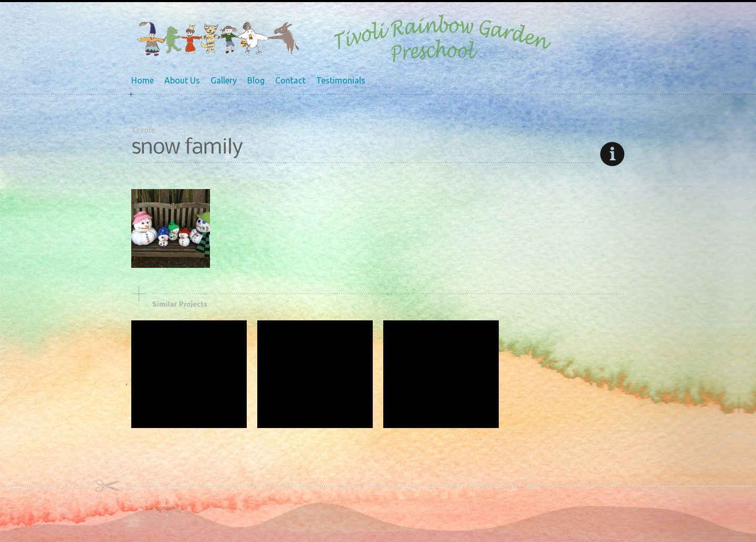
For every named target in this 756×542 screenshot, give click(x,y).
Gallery (224, 80)
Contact (290, 80)
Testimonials (341, 80)
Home (143, 80)
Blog (256, 80)
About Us (182, 80)
